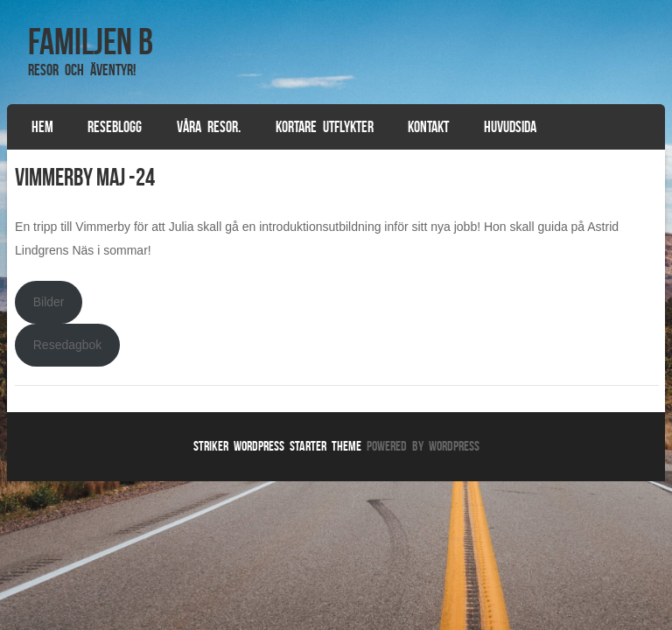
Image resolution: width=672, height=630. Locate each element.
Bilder (49, 302)
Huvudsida (510, 127)
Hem (42, 127)
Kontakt (428, 127)
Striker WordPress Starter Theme (277, 446)
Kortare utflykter (325, 127)
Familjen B (91, 41)
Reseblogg (115, 127)
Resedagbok (68, 345)
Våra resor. (209, 127)
